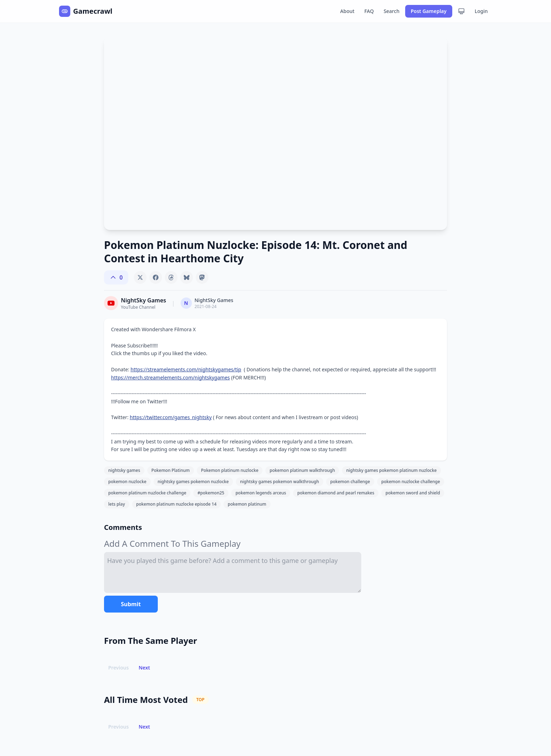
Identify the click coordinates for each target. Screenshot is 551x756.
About (347, 11)
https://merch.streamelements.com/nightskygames (170, 377)
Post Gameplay (429, 11)
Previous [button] (118, 668)
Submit (131, 604)
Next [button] (144, 668)
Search (392, 11)
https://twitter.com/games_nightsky (171, 417)
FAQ (369, 11)
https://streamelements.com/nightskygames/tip (186, 369)
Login (481, 11)
